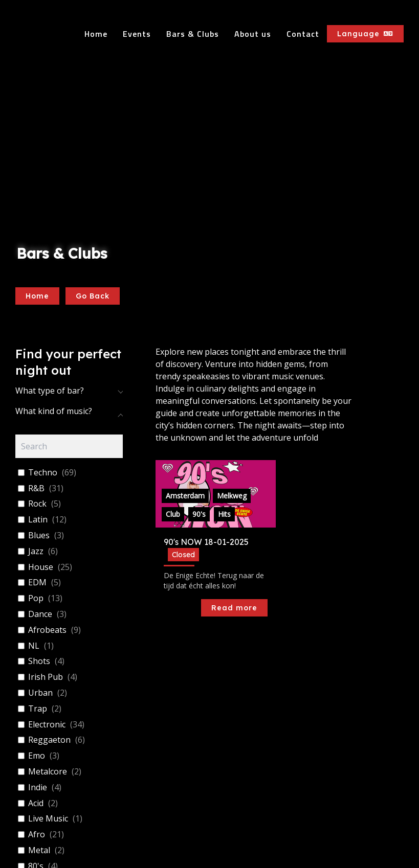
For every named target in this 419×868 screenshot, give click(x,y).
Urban (40, 693)
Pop (36, 598)
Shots (39, 661)
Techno (43, 473)
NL (34, 646)
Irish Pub (46, 677)
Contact (303, 34)
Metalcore (48, 772)
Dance (40, 614)
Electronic (47, 725)
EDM (37, 583)
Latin (38, 520)
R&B (36, 488)
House (41, 567)
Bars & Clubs (193, 34)
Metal (39, 850)
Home (96, 34)
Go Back (93, 296)
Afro (37, 835)
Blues (39, 535)
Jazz (36, 551)
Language (365, 34)
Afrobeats (47, 630)
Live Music (48, 819)
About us (253, 34)
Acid (36, 803)
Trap (38, 709)
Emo (37, 756)
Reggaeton (49, 740)
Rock (37, 504)
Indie (38, 787)
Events (137, 34)
